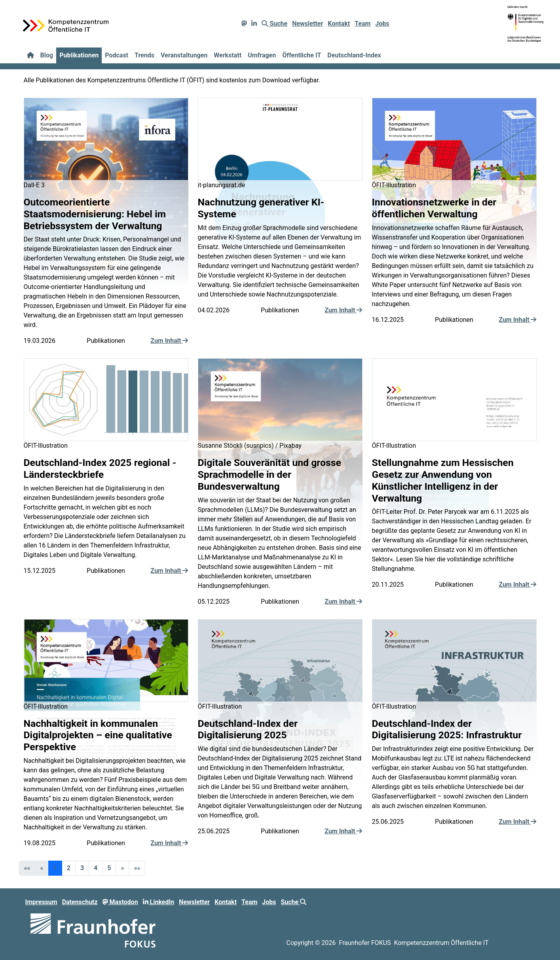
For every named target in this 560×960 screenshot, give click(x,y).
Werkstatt (228, 55)
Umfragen (262, 55)
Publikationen (79, 55)
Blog (47, 55)
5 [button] (109, 868)
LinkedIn (159, 902)
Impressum (41, 902)
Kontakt (339, 24)
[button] (122, 868)
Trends (144, 55)
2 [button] (69, 868)
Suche (274, 24)
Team (363, 24)
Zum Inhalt (169, 341)
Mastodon (120, 902)
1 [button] (55, 868)
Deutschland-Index (354, 55)
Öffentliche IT (302, 55)
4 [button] (96, 868)
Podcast (117, 55)
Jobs (382, 24)
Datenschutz (80, 902)
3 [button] (82, 868)
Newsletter (308, 24)
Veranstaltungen (184, 55)
